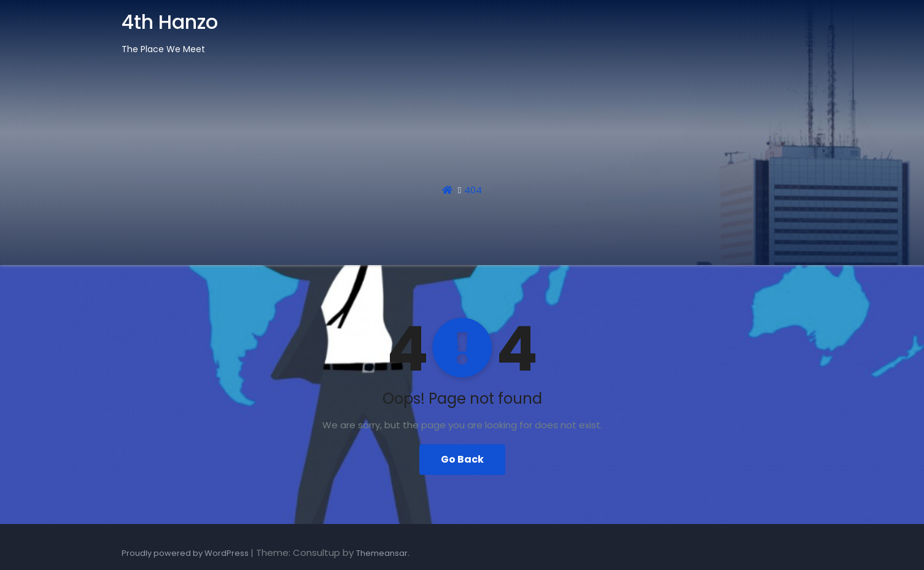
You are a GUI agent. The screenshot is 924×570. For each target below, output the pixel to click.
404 (473, 190)
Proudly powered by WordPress (186, 553)
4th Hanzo (170, 22)
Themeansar (382, 553)
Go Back (462, 459)
